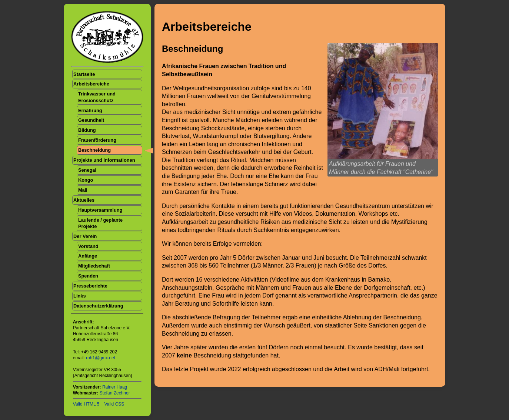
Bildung (87, 130)
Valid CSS (114, 404)
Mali (83, 190)
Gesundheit (91, 120)
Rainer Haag (115, 387)
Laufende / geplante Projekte (100, 223)
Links (79, 296)
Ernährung (90, 110)
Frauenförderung (97, 140)
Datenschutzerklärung (98, 306)
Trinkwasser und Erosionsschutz (97, 97)
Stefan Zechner (115, 393)
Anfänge (88, 256)
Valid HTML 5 (86, 404)
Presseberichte (90, 286)
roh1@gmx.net (101, 358)
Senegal (87, 170)
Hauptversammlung (100, 210)
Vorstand (88, 246)
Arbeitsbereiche (91, 84)
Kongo (86, 180)
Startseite (84, 74)
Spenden (88, 276)
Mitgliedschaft (94, 266)
